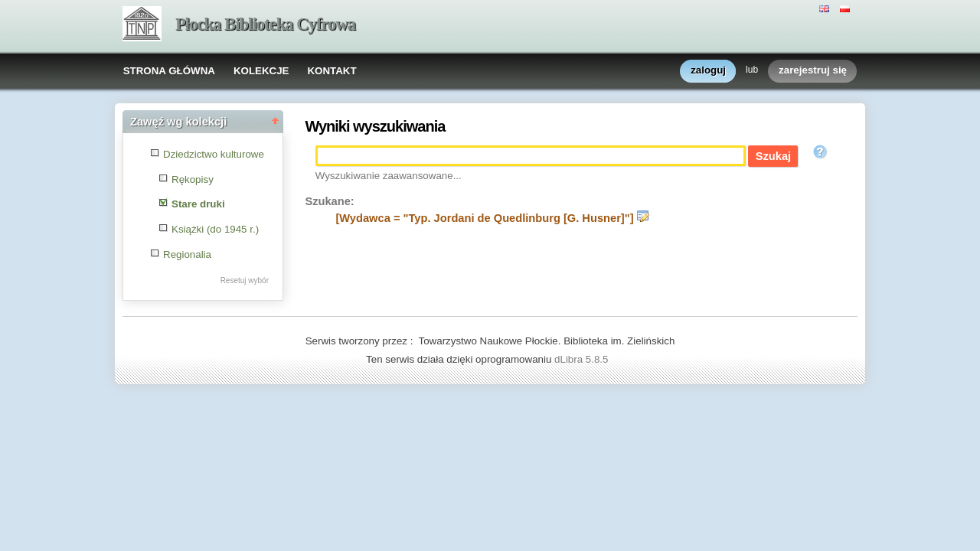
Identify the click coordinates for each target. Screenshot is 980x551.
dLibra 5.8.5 (583, 359)
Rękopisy (193, 179)
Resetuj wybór (245, 280)
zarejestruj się (813, 71)
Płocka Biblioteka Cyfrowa (265, 24)
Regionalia (187, 254)
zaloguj (708, 71)
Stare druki (198, 204)
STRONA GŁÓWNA (169, 71)
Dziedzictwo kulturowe (214, 154)
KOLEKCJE (261, 71)
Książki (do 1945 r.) (215, 229)
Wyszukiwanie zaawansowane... (389, 176)
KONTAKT (332, 71)
